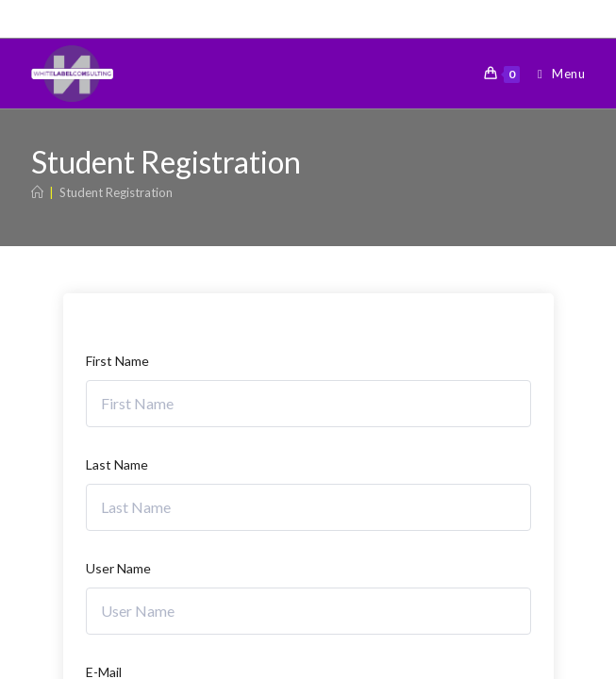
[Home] (37, 192)
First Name (117, 361)
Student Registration (116, 192)
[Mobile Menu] (554, 74)
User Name (118, 568)
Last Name (117, 464)
